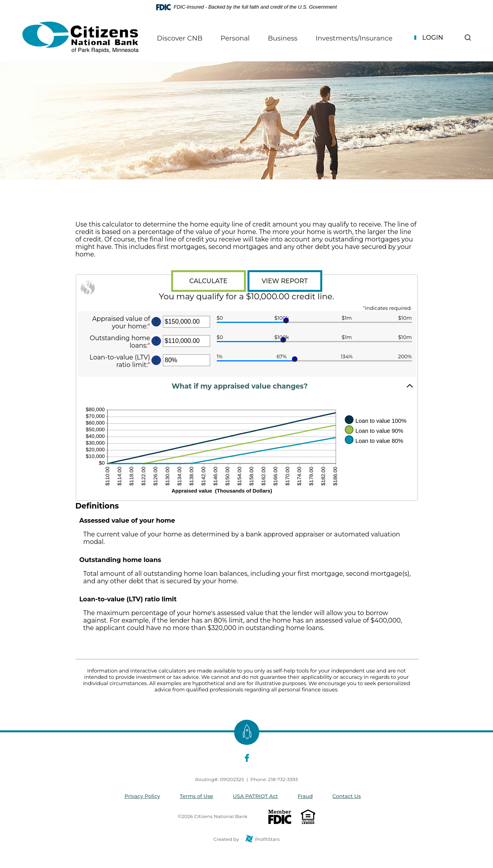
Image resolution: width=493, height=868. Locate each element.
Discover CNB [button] (180, 38)
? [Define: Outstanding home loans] (156, 341)
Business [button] (283, 38)
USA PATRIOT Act (256, 796)
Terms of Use (197, 796)
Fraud (305, 796)
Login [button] (433, 38)
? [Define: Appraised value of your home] (156, 322)
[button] (468, 38)
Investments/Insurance (354, 38)
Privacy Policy (142, 796)
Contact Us (347, 796)
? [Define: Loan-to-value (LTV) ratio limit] (156, 360)
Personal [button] (235, 38)
